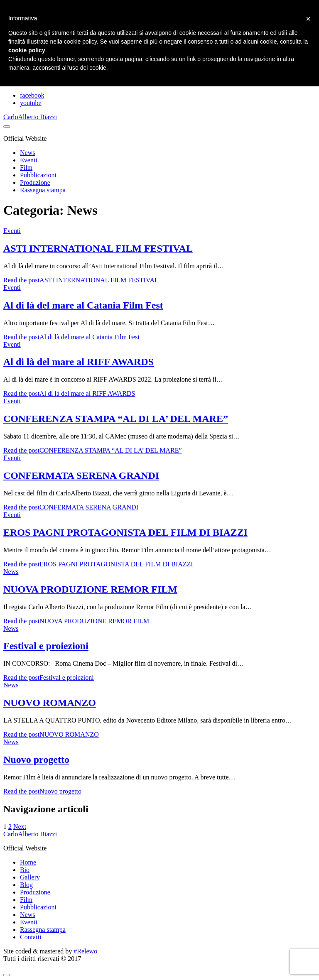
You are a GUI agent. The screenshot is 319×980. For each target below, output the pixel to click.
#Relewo (85, 951)
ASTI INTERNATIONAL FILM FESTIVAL (98, 248)
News (27, 153)
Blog (26, 885)
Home (28, 862)
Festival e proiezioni (46, 646)
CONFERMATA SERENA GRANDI (81, 475)
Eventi (29, 160)
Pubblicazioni (38, 175)
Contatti (31, 937)
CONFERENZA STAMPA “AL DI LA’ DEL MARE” (116, 419)
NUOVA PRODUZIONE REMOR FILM (90, 589)
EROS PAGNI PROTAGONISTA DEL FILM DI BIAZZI (125, 532)
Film (26, 168)
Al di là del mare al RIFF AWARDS (79, 362)
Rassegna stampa (43, 190)
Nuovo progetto (36, 759)
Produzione (35, 183)
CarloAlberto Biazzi (30, 117)
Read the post (81, 280)
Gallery (30, 877)
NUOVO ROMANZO (50, 703)
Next (20, 827)
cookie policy (27, 50)
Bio (25, 870)
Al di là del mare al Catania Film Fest (83, 305)
